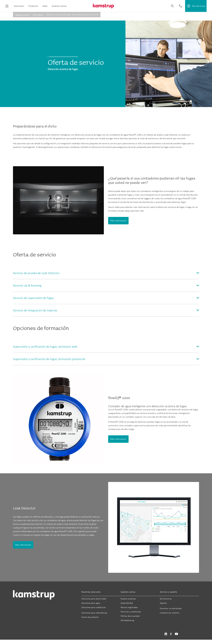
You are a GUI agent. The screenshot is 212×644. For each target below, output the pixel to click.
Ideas (45, 6)
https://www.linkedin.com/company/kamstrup (166, 634)
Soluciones (19, 6)
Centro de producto (90, 617)
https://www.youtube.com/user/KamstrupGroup (176, 634)
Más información (118, 221)
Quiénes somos (59, 6)
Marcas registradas (129, 607)
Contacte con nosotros (170, 613)
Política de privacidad (130, 616)
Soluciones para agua (91, 603)
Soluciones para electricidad (94, 599)
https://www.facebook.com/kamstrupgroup (171, 634)
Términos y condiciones (131, 612)
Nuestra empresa (128, 599)
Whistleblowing (127, 620)
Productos (33, 6)
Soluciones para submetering (94, 613)
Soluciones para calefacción (94, 607)
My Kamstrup (166, 599)
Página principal (22, 15)
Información (38, 15)
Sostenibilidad (127, 603)
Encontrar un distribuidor (171, 608)
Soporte (163, 603)
